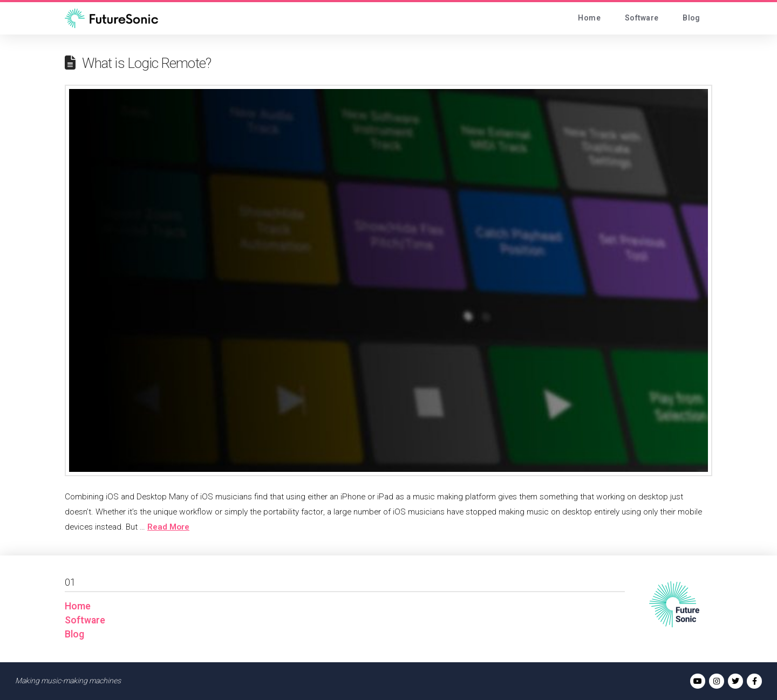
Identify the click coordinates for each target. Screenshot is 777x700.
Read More (168, 527)
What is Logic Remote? (146, 64)
